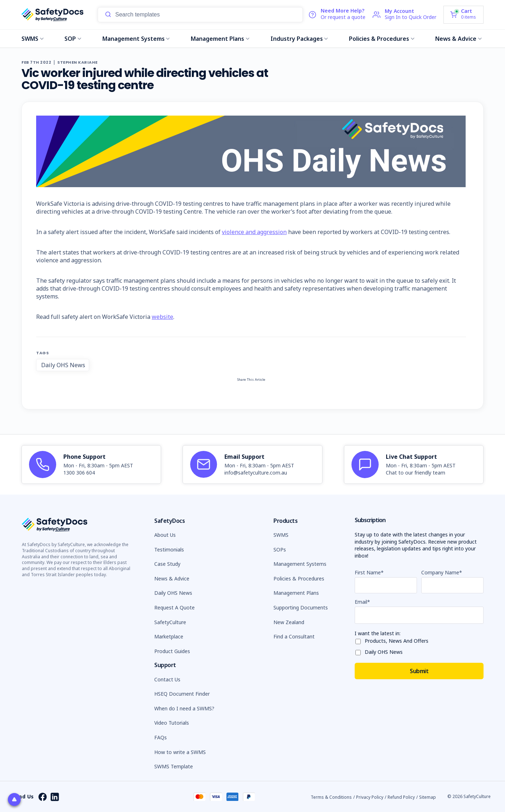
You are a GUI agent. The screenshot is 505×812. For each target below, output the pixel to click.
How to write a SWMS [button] (180, 752)
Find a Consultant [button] (294, 636)
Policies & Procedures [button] (299, 578)
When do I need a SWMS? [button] (184, 708)
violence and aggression (254, 232)
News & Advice (458, 39)
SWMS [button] (281, 535)
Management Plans (220, 39)
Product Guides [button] (172, 651)
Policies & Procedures (382, 39)
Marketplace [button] (169, 636)
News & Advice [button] (172, 578)
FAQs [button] (161, 737)
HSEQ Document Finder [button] (182, 694)
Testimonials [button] (169, 550)
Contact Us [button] (167, 679)
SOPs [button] (280, 550)
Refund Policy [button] (401, 797)
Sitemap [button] (428, 797)
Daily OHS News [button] (173, 593)
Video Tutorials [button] (172, 723)
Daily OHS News (63, 365)
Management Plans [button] (296, 593)
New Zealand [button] (289, 622)
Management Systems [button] (300, 564)
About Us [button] (165, 535)
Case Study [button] (167, 564)
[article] (91, 465)
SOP (73, 39)
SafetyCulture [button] (170, 622)
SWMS (33, 39)
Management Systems (136, 39)
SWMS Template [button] (174, 766)
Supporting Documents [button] (301, 607)
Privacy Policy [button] (370, 797)
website (162, 317)
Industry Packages (299, 39)
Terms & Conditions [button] (331, 797)
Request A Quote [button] (174, 607)
